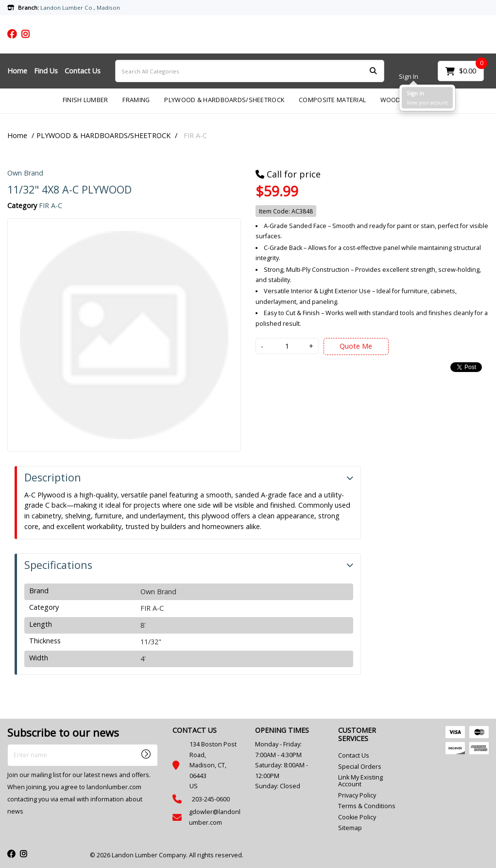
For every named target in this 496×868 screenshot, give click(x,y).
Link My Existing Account (360, 781)
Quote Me (356, 346)
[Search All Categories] (250, 71)
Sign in (415, 93)
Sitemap (350, 828)
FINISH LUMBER (86, 100)
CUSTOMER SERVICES (357, 734)
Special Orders (360, 767)
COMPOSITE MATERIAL (332, 100)
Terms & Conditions (367, 806)
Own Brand (25, 173)
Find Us (46, 71)
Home (17, 71)
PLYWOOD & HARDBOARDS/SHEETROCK (224, 100)
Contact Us (83, 71)
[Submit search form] (373, 71)
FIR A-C (195, 135)
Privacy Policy (357, 795)
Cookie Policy (357, 817)
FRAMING (136, 100)
